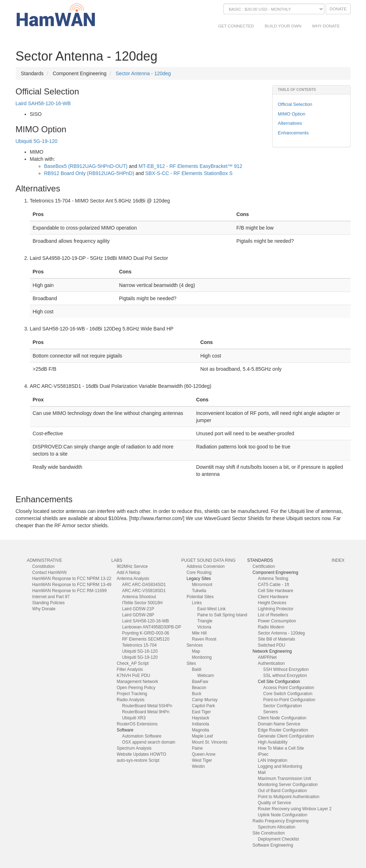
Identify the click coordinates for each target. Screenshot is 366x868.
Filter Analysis (130, 669)
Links (197, 603)
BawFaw (200, 682)
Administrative (44, 560)
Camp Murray (205, 700)
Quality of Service (275, 803)
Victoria (204, 627)
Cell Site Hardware (276, 591)
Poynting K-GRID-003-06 (145, 633)
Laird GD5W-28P (138, 615)
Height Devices (272, 603)
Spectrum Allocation (277, 827)
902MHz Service (132, 566)
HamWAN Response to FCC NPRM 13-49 (72, 585)
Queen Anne (203, 754)
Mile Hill (199, 633)
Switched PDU (272, 645)
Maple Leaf (202, 736)
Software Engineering (273, 845)
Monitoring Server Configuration (288, 785)
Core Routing (199, 572)
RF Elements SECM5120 (146, 639)
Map (196, 651)
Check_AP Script (133, 663)
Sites (191, 663)
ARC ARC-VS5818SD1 (144, 591)
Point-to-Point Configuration (289, 700)
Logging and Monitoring (280, 766)
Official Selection (295, 104)
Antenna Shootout (139, 597)
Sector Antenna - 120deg (143, 73)
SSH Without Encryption (286, 669)
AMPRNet (267, 657)
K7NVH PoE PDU (133, 676)
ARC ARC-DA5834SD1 (144, 585)
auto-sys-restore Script (138, 760)
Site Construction (269, 833)
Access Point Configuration (289, 688)
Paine (197, 748)
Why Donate (326, 26)
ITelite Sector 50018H (142, 603)
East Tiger (201, 712)
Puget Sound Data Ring (208, 560)
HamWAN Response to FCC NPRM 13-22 (72, 579)
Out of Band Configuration (283, 791)
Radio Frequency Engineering (281, 821)
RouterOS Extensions (137, 724)
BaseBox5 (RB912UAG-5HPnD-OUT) (86, 166)
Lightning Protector (276, 609)
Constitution (43, 566)
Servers (271, 712)
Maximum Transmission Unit (285, 779)
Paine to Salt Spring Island (222, 615)
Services (195, 645)
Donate (338, 9)
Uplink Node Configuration (283, 815)
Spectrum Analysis (134, 748)
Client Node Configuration (282, 718)
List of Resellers (273, 615)
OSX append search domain (148, 742)
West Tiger (202, 760)
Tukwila (199, 591)
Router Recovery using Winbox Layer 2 (295, 809)
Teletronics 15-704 (139, 645)
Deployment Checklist (279, 839)
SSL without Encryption (285, 676)
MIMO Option (292, 114)
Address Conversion (205, 566)
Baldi (196, 669)
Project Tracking (132, 694)
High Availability (273, 742)
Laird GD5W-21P (138, 609)
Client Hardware (273, 597)
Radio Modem (271, 627)
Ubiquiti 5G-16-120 (140, 651)
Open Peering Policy (136, 688)
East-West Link (211, 609)
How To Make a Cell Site (281, 748)
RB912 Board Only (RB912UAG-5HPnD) (89, 173)
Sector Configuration (283, 706)
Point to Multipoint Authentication (289, 797)
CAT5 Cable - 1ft (274, 585)
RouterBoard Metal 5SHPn (147, 706)
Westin (198, 766)
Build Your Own (283, 26)
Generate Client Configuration (286, 736)
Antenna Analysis (133, 579)
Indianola (200, 724)
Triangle (205, 621)
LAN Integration (273, 760)
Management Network (137, 682)
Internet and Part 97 (51, 597)
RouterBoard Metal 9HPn (146, 712)
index (338, 560)
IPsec (263, 754)
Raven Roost (204, 639)
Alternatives (290, 123)
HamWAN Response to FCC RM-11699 (69, 591)
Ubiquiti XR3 (134, 718)
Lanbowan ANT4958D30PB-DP (151, 627)
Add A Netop (128, 572)
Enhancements (293, 133)
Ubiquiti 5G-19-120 (37, 141)
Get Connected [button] (236, 26)
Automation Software (141, 736)
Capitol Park (203, 706)
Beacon (199, 688)
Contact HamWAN (49, 572)
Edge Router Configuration (283, 730)
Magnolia (200, 730)
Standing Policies (48, 603)
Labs (117, 560)
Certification (264, 566)
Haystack (200, 718)
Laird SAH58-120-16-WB (43, 103)
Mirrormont (202, 585)
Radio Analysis (130, 700)
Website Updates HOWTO (141, 754)
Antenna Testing (273, 579)
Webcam (205, 676)
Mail (262, 772)
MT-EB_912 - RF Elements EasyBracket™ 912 (190, 166)
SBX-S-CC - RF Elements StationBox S (189, 173)
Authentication (271, 663)
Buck (196, 694)
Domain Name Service (279, 724)
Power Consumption (277, 621)
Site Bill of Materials (277, 639)
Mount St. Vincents (210, 742)
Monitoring (202, 657)
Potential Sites (200, 597)
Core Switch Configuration (288, 694)
